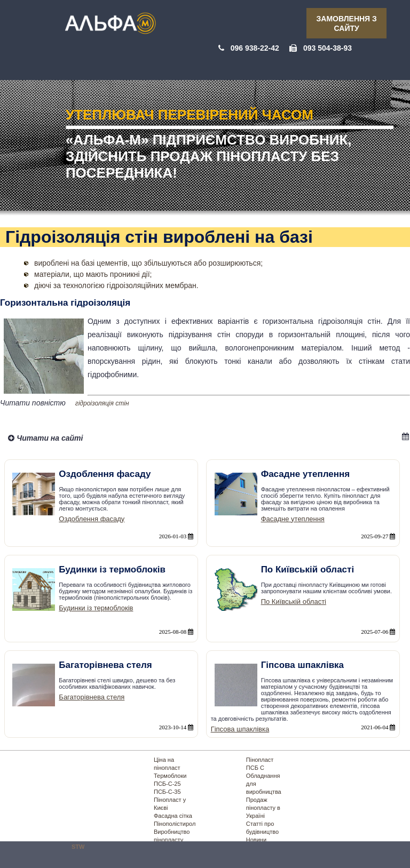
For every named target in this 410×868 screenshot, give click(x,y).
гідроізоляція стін (102, 403)
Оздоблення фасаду (92, 519)
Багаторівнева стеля (92, 697)
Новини (256, 840)
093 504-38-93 (328, 48)
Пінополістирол (175, 824)
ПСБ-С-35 (167, 792)
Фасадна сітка (173, 816)
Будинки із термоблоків (96, 608)
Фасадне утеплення (293, 519)
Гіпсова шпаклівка (240, 729)
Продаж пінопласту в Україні (263, 808)
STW (78, 847)
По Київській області (294, 602)
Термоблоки (170, 776)
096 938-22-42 (255, 48)
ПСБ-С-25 (167, 784)
